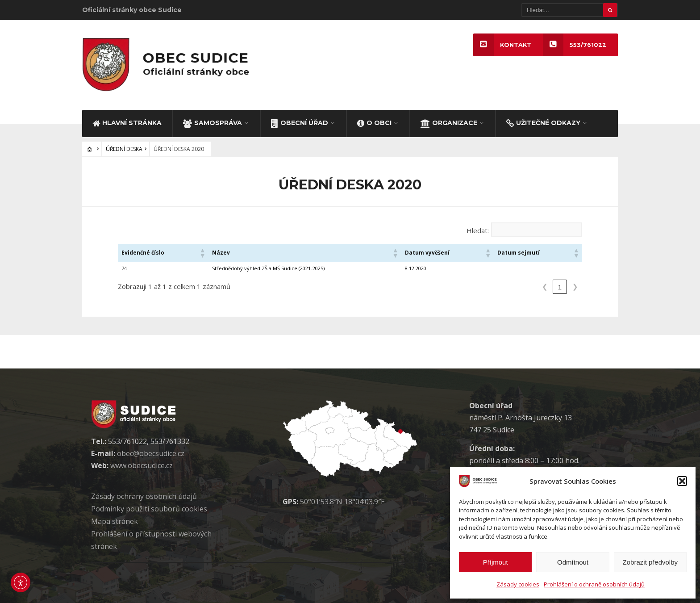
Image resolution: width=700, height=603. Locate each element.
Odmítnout (573, 562)
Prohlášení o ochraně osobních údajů (594, 584)
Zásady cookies (518, 584)
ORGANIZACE (449, 123)
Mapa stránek (115, 521)
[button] (682, 481)
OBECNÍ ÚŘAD (300, 123)
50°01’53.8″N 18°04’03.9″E (342, 502)
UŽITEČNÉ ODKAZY (543, 123)
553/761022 (575, 45)
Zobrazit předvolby (650, 562)
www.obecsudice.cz (142, 465)
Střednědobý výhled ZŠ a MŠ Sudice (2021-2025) (268, 268)
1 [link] (560, 287)
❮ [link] (545, 287)
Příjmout (496, 562)
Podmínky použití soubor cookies (149, 509)
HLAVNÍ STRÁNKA (127, 123)
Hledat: (478, 230)
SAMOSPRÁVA (212, 123)
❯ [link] (575, 287)
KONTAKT (502, 45)
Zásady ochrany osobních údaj (144, 496)
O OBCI (374, 123)
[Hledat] (570, 10)
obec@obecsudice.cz (151, 453)
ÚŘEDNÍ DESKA (124, 149)
